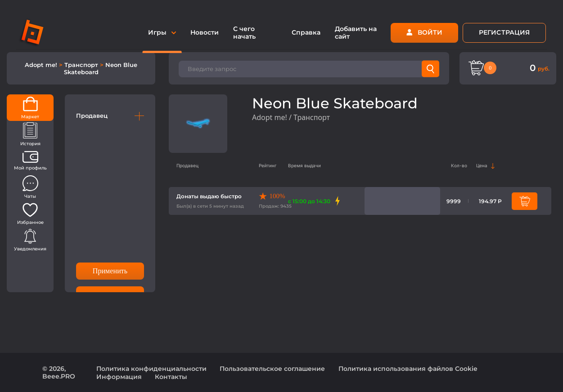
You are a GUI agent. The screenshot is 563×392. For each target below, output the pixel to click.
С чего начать (244, 33)
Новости (205, 32)
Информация (119, 377)
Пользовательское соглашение (272, 369)
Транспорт (82, 65)
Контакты (171, 377)
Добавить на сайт (356, 33)
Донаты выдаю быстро (209, 196)
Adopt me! (42, 65)
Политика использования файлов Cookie (408, 369)
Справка (306, 32)
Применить (110, 271)
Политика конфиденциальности (151, 369)
